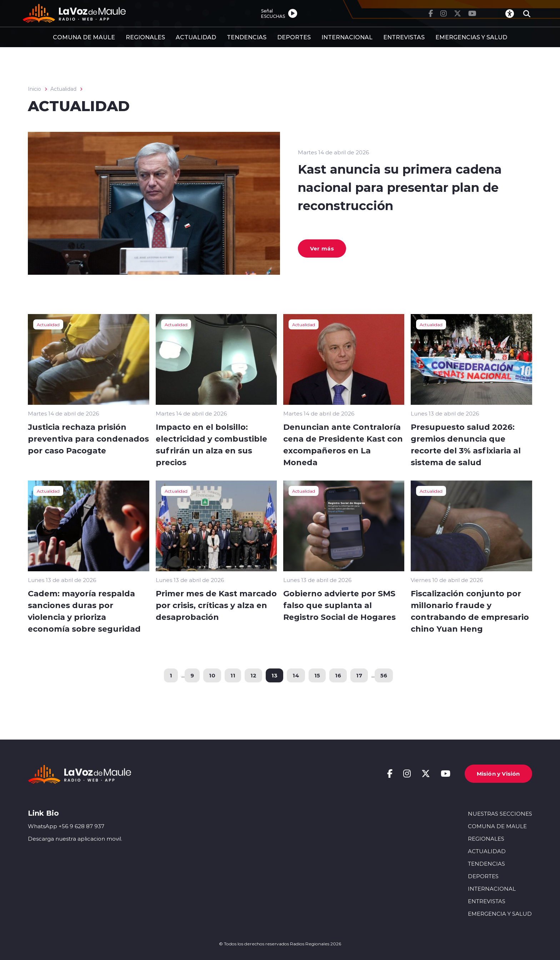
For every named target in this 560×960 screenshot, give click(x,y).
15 (317, 675)
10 (212, 675)
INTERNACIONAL (347, 37)
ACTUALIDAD (196, 37)
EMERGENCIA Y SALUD (500, 914)
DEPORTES (294, 37)
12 (253, 675)
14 (296, 675)
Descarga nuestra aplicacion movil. (75, 839)
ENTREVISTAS (404, 37)
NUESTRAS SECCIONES (500, 814)
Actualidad (63, 89)
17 (359, 675)
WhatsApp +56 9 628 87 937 (66, 826)
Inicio (34, 89)
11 (233, 675)
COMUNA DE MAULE (84, 37)
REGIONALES (145, 37)
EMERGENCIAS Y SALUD (471, 37)
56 (384, 675)
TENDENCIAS (247, 37)
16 (338, 675)
